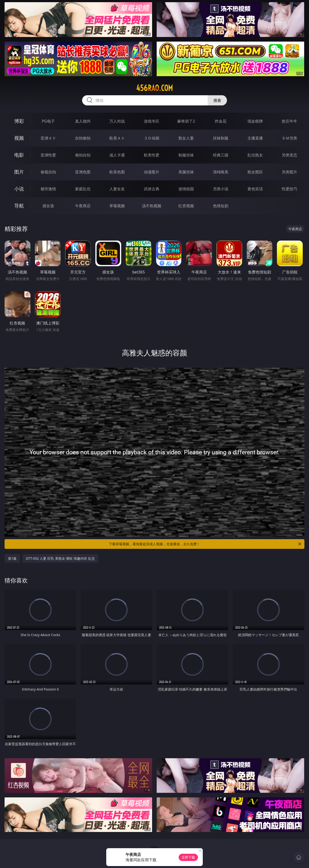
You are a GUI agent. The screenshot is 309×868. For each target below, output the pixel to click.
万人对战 (117, 121)
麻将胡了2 (186, 121)
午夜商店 (83, 206)
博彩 (19, 121)
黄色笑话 (255, 189)
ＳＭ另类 (289, 138)
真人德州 (83, 121)
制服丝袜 (186, 155)
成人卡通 (117, 155)
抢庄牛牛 (289, 121)
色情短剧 (221, 206)
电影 (19, 155)
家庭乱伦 (83, 189)
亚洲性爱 (48, 155)
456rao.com (154, 88)
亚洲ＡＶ (48, 138)
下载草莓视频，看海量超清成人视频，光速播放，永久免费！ (205, 544)
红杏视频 (186, 206)
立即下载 (188, 857)
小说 (19, 189)
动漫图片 (152, 172)
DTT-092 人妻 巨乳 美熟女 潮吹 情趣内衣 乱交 (60, 558)
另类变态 (289, 155)
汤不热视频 (152, 206)
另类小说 (221, 189)
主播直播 (255, 138)
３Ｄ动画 (152, 138)
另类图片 (289, 172)
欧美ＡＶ (117, 138)
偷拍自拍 (83, 155)
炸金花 (221, 121)
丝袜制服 (221, 138)
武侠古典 (152, 189)
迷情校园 (186, 189)
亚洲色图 (83, 172)
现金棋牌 (255, 121)
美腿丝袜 (186, 172)
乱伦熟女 (255, 155)
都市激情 (48, 189)
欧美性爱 (152, 155)
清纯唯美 (221, 172)
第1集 (12, 558)
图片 (19, 172)
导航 (19, 206)
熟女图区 (255, 172)
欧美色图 (117, 172)
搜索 (217, 100)
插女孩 (48, 206)
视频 (19, 138)
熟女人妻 (186, 138)
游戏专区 (152, 121)
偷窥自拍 (48, 172)
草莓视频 (117, 206)
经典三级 (221, 155)
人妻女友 (117, 189)
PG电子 (48, 121)
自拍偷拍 (83, 138)
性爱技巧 (289, 189)
